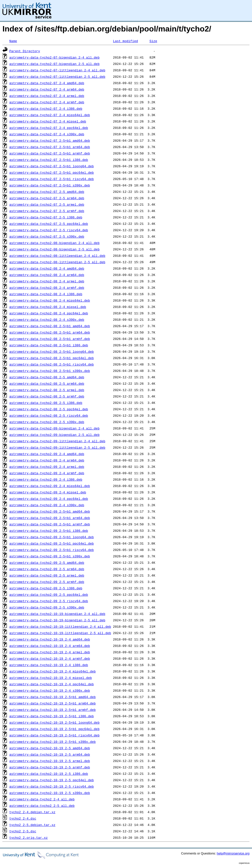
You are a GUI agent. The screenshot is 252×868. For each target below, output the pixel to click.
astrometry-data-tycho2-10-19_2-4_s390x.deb (50, 690)
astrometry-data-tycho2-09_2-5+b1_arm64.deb (50, 518)
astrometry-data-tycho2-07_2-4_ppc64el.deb (49, 128)
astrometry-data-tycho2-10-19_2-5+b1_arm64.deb (53, 703)
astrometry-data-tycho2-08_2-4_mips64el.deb (50, 300)
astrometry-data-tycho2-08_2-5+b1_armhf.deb (50, 339)
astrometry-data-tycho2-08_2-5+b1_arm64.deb (50, 332)
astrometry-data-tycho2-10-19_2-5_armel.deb (50, 761)
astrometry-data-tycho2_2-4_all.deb (42, 799)
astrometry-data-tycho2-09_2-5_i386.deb (46, 588)
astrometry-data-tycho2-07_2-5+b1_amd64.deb (50, 140)
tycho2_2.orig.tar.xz (29, 838)
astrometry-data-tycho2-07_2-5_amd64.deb (47, 192)
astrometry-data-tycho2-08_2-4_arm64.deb (47, 275)
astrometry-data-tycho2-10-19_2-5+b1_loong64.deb (55, 722)
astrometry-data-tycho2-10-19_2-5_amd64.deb (50, 748)
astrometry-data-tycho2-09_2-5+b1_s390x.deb (50, 556)
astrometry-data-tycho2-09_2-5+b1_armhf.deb (50, 524)
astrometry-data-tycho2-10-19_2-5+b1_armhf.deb (53, 710)
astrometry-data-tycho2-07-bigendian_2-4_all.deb (55, 57)
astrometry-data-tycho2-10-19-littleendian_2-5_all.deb (60, 633)
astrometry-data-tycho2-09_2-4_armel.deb (47, 467)
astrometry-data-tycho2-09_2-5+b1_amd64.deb (50, 511)
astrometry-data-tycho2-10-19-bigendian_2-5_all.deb (57, 620)
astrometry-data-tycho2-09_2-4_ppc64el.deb (49, 499)
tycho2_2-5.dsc (23, 831)
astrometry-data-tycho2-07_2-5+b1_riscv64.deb (52, 179)
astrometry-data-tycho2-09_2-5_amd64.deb (47, 563)
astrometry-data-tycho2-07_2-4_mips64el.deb (50, 115)
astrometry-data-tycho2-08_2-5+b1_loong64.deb (52, 351)
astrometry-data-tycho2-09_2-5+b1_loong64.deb (52, 537)
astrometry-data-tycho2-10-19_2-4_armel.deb (50, 652)
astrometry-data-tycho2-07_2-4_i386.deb (46, 108)
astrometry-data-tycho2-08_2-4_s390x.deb (47, 320)
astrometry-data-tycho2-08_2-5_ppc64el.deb (49, 409)
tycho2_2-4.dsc (23, 818)
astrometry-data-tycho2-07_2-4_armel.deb (47, 96)
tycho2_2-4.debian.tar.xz (32, 812)
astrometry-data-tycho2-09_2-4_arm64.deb (47, 460)
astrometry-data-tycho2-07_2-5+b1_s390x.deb (50, 185)
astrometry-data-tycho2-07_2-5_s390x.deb (47, 236)
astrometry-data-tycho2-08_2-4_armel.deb (47, 281)
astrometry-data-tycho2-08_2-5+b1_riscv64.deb (52, 364)
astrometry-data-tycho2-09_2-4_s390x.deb (47, 505)
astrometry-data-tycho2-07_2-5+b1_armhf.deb (50, 153)
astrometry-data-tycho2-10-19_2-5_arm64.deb (50, 754)
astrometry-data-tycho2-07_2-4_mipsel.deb (48, 121)
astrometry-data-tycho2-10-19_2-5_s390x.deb (50, 793)
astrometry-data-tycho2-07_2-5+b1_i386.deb (49, 160)
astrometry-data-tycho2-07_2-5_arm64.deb (47, 198)
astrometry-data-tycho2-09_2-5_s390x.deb (47, 607)
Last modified (125, 41)
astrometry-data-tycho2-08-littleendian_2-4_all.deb (57, 256)
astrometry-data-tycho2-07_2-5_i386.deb (46, 217)
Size (153, 41)
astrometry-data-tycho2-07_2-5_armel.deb (47, 204)
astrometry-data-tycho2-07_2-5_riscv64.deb (49, 230)
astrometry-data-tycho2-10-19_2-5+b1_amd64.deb (53, 697)
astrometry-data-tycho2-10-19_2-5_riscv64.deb (52, 786)
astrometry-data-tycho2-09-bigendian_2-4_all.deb (55, 428)
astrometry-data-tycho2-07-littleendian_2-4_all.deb (57, 70)
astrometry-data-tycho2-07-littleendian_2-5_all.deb (57, 76)
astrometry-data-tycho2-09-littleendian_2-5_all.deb (57, 447)
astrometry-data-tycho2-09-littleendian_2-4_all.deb (57, 441)
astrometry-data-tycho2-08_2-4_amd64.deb (47, 268)
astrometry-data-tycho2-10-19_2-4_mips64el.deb (53, 671)
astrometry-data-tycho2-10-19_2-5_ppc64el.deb (52, 780)
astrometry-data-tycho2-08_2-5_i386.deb (46, 403)
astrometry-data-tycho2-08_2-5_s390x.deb (47, 422)
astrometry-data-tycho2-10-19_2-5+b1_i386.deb (52, 716)
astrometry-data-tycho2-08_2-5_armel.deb (47, 390)
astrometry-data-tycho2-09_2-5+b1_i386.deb (49, 531)
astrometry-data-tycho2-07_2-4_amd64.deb (47, 83)
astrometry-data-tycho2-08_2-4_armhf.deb (47, 288)
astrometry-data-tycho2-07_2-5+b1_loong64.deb (52, 166)
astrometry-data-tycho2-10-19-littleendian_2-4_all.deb (60, 626)
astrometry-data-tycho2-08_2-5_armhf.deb (47, 396)
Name (13, 41)
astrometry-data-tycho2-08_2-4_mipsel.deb (48, 307)
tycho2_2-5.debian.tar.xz (32, 825)
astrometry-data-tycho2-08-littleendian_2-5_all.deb (57, 262)
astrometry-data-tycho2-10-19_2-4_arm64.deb (50, 646)
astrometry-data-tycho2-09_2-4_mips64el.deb (50, 486)
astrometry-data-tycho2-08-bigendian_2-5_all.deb (55, 249)
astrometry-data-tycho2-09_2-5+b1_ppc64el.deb (52, 543)
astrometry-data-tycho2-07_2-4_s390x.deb (47, 134)
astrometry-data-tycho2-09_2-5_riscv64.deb (49, 601)
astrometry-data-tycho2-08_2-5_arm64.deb (47, 383)
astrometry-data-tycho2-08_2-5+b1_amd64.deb (50, 326)
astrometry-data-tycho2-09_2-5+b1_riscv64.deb (52, 550)
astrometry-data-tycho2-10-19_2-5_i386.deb (49, 774)
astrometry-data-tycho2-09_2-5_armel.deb (47, 575)
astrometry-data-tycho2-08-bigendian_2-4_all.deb (55, 243)
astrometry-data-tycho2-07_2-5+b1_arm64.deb (50, 147)
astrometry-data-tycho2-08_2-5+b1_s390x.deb (50, 371)
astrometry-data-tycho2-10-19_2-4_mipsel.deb (51, 678)
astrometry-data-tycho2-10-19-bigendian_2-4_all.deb (57, 614)
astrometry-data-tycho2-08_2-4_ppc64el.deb (49, 313)
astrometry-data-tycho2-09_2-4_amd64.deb (47, 454)
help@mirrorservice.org (233, 853)
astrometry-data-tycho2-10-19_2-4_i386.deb (49, 665)
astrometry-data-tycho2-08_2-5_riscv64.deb (49, 415)
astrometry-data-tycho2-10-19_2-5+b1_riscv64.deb (55, 735)
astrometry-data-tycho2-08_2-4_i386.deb (46, 294)
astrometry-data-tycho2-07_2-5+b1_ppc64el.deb (52, 172)
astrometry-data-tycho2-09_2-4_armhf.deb (47, 473)
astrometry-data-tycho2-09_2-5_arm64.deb (47, 569)
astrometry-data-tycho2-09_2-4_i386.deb (46, 479)
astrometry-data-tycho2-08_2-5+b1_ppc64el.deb (52, 358)
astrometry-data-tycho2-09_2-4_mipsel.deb (48, 492)
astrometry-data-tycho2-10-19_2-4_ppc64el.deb (52, 684)
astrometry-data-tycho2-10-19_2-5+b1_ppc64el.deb (55, 729)
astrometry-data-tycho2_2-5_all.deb (42, 806)
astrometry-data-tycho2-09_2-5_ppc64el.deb (49, 594)
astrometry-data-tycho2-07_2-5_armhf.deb (47, 211)
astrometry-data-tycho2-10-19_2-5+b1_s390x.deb (53, 742)
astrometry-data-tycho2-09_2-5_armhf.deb (47, 582)
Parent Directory (25, 51)
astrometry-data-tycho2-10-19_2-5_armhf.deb (50, 767)
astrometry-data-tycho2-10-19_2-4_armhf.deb (50, 658)
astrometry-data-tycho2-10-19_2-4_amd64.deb (50, 639)
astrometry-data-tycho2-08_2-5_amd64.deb (47, 377)
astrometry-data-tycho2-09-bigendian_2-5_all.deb (55, 435)
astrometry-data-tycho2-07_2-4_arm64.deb (47, 89)
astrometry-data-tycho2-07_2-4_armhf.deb (47, 102)
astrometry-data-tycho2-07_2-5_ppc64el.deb (49, 224)
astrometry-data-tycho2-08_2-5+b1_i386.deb (49, 345)
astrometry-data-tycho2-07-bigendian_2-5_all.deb (55, 64)
